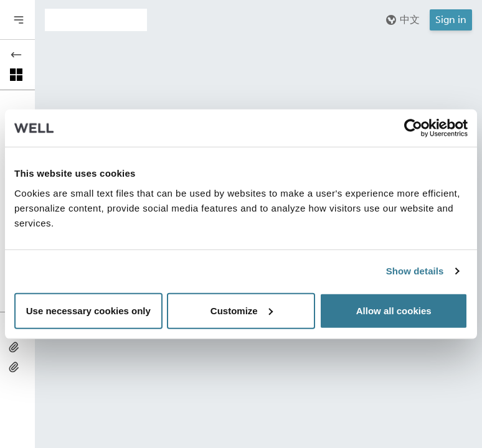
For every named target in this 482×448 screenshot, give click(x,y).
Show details (415, 271)
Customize (242, 310)
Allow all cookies (394, 310)
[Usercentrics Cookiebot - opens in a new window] (413, 128)
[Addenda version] (96, 20)
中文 (402, 20)
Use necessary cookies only (88, 310)
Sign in (451, 20)
